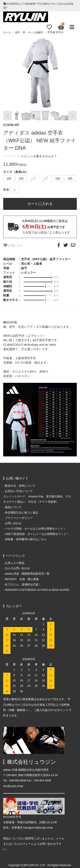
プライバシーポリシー (19, 518)
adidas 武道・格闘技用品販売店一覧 (27, 574)
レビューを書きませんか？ (39, 156)
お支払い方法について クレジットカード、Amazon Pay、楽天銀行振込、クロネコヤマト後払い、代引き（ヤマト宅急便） (37, 496)
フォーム (28, 844)
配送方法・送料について (20, 486)
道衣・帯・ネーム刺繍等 (29, 32)
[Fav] (49, 27)
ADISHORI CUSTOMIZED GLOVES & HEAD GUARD (37, 590)
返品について (13, 507)
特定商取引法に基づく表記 (22, 513)
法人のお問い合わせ (17, 568)
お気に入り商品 (15, 563)
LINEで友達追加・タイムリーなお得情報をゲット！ (37, 534)
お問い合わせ (13, 523)
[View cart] (61, 27)
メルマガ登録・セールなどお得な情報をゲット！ (35, 529)
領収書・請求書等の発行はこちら (26, 539)
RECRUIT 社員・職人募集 (22, 579)
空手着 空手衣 (55, 32)
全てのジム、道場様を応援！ (23, 585)
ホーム (7, 32)
